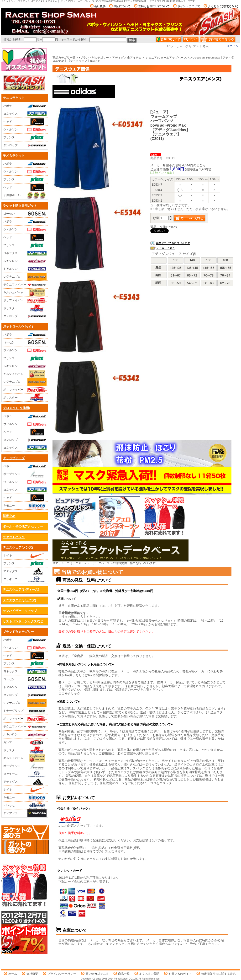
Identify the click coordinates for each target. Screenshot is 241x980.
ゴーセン (25, 214)
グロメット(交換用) (16, 408)
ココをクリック (69, 693)
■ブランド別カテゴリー (94, 57)
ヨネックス (25, 114)
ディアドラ (25, 813)
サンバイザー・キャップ (20, 611)
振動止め (9, 516)
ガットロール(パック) (18, 326)
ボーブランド (25, 474)
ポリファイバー (25, 300)
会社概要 (100, 6)
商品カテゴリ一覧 (64, 57)
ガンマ (25, 742)
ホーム (13, 974)
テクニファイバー (25, 285)
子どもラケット (14, 156)
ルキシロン (25, 261)
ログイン (232, 46)
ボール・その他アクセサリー (23, 526)
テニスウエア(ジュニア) (19, 600)
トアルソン (25, 269)
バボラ (25, 106)
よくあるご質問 (149, 974)
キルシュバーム (25, 292)
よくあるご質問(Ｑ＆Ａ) (223, 6)
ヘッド (25, 122)
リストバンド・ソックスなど (23, 621)
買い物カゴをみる (97, 974)
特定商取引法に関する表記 (218, 974)
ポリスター (25, 308)
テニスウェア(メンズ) (18, 547)
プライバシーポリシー (62, 974)
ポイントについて (189, 6)
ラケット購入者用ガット (20, 206)
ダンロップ (25, 145)
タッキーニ (25, 579)
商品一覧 (124, 974)
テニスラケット (14, 98)
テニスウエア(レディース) (21, 590)
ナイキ (25, 555)
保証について (122, 6)
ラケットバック (14, 537)
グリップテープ (14, 458)
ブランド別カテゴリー (18, 632)
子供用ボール (25, 195)
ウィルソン (25, 129)
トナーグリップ (25, 711)
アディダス (25, 571)
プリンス (25, 137)
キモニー (25, 506)
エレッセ (25, 805)
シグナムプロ (25, 277)
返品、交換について (164, 227)
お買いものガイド (180, 974)
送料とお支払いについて (154, 6)
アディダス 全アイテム (127, 57)
